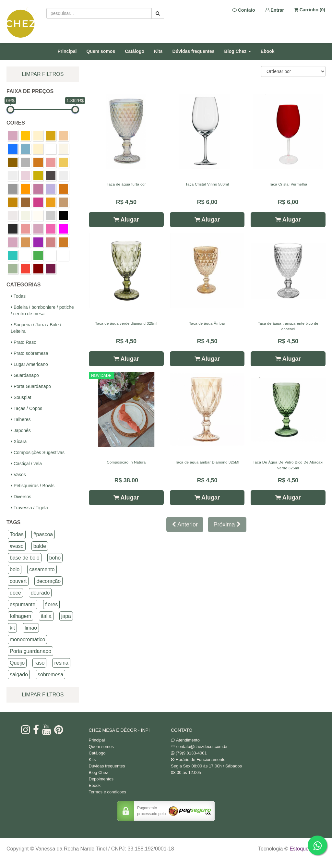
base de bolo (25, 558)
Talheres (21, 419)
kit (12, 628)
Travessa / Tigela (29, 508)
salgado (19, 675)
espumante (23, 604)
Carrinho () (310, 10)
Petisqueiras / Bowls (33, 486)
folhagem (20, 616)
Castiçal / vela (26, 464)
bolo (15, 569)
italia (46, 616)
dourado (40, 593)
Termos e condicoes (108, 792)
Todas (18, 296)
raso (39, 663)
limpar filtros (43, 74)
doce (15, 593)
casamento (42, 569)
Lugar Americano (29, 364)
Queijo (17, 663)
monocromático (27, 639)
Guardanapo (25, 375)
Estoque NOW (306, 849)
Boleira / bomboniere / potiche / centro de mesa (42, 310)
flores (51, 604)
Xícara (19, 441)
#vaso (17, 546)
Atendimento (185, 740)
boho (55, 558)
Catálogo (135, 51)
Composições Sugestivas (38, 452)
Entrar (275, 10)
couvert (18, 581)
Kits (158, 51)
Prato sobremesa (30, 353)
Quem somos (101, 51)
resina (61, 663)
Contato (244, 10)
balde (40, 546)
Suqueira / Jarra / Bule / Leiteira (36, 328)
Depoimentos (101, 779)
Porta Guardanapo (31, 386)
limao (31, 628)
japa (66, 616)
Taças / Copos (26, 408)
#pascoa (43, 534)
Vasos (18, 475)
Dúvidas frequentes (194, 51)
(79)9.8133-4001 (191, 753)
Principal (67, 51)
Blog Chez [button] (238, 51)
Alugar (126, 220)
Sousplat (21, 397)
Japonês (21, 430)
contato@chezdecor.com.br (202, 747)
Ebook (268, 51)
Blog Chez (99, 772)
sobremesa (50, 675)
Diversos (21, 497)
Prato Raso (24, 342)
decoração (48, 581)
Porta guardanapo (30, 651)
